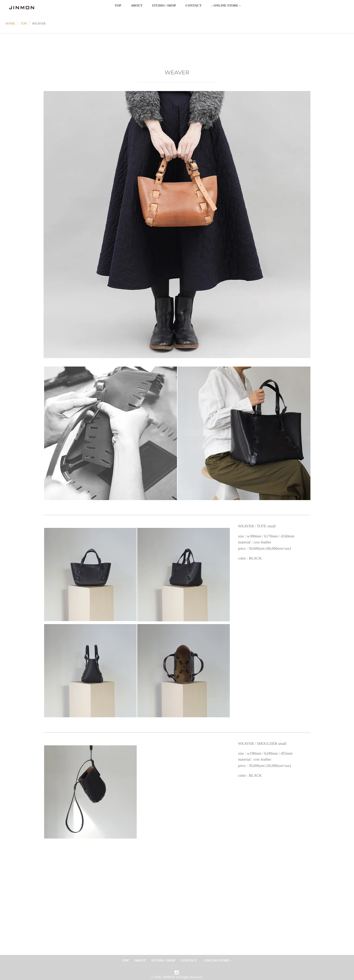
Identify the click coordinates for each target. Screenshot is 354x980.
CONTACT (193, 9)
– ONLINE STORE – (226, 9)
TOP (118, 9)
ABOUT (137, 9)
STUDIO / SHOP (164, 9)
